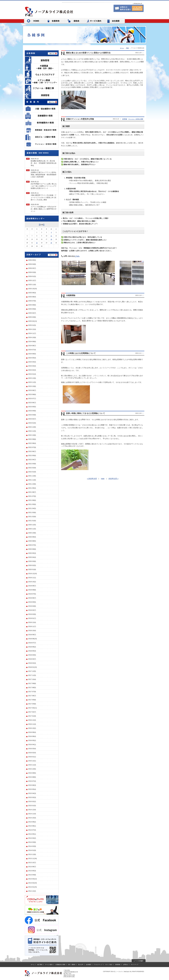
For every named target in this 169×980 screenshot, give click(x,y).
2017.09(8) (32, 683)
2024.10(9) (32, 337)
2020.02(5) (32, 565)
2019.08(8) (32, 590)
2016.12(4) (32, 720)
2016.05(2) (32, 740)
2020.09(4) (32, 537)
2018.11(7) (32, 626)
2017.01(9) (32, 716)
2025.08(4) (32, 297)
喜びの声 (81, 965)
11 (51, 236)
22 (37, 243)
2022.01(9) (32, 472)
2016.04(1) (32, 744)
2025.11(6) (32, 285)
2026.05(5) (32, 260)
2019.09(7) (32, 586)
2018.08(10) (33, 639)
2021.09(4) (32, 488)
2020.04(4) (32, 557)
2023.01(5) (32, 423)
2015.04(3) (32, 793)
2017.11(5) (32, 675)
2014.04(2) (32, 838)
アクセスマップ (98, 965)
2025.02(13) (33, 321)
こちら (77, 256)
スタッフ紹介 (109, 965)
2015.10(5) (32, 769)
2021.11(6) (32, 480)
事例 (127, 48)
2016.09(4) (32, 732)
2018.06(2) (32, 647)
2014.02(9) (32, 846)
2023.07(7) (32, 398)
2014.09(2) (32, 822)
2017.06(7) (32, 696)
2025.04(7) (32, 313)
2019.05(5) (32, 602)
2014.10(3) (32, 818)
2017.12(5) (32, 671)
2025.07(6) (32, 301)
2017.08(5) (32, 687)
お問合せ (125, 965)
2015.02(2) (32, 801)
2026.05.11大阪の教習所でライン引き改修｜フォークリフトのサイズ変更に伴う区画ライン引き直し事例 (44, 196)
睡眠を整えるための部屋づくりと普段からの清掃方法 (88, 53)
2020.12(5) (32, 525)
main (103, 479)
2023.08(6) (32, 394)
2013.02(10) (33, 883)
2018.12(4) (32, 622)
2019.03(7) (32, 610)
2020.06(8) (32, 549)
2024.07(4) (32, 350)
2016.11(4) (32, 724)
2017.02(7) (32, 712)
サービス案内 (49, 965)
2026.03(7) (32, 268)
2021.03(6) (32, 512)
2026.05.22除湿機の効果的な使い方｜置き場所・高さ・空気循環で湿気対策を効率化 (44, 162)
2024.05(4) (32, 358)
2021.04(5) (32, 508)
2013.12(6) (32, 854)
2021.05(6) (32, 504)
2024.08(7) (32, 346)
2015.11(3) (32, 765)
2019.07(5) (32, 594)
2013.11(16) (33, 858)
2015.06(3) (32, 785)
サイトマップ (134, 965)
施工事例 (40, 965)
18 (51, 239)
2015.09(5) (32, 773)
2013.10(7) (32, 863)
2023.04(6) (32, 411)
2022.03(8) (32, 464)
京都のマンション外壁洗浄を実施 (80, 119)
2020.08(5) (32, 541)
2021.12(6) (32, 476)
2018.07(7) (32, 643)
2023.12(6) (32, 378)
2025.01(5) (32, 325)
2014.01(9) (32, 850)
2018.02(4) (32, 663)
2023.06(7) (32, 403)
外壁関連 (125, 119)
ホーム (122, 48)
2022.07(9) (32, 447)
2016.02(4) (32, 753)
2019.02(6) (32, 614)
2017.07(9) (32, 692)
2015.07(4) (32, 781)
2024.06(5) (32, 354)
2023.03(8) (32, 415)
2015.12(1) (32, 761)
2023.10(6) (32, 386)
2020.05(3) (32, 553)
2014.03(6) (32, 842)
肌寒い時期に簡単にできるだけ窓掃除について (85, 413)
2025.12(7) (32, 280)
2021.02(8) (32, 517)
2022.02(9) (32, 468)
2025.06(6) (32, 305)
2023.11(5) (32, 382)
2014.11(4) (32, 814)
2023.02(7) (32, 419)
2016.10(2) (32, 728)
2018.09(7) (32, 635)
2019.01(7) (32, 618)
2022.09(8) (32, 439)
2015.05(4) (32, 789)
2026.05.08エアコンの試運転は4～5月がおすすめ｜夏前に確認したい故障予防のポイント (44, 208)
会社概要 (88, 965)
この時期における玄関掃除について (81, 353)
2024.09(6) (32, 341)
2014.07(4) (32, 830)
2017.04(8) (32, 704)
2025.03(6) (32, 317)
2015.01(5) (32, 806)
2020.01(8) (32, 569)
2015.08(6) (32, 777)
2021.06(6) (32, 500)
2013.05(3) (32, 871)
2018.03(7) (32, 659)
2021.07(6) (32, 496)
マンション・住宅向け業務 (136, 119)
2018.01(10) (33, 667)
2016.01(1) (32, 757)
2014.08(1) (32, 826)
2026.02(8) (32, 272)
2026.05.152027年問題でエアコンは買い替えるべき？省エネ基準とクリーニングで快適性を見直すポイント (44, 185)
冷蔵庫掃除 (71, 295)
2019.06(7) (32, 598)
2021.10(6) (32, 484)
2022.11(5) (32, 431)
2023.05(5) (32, 407)
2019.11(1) (32, 578)
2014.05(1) (32, 834)
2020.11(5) (32, 529)
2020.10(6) (32, 533)
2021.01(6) (32, 521)
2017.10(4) (32, 679)
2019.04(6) (32, 606)
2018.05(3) (32, 651)
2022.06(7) (32, 451)
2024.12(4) (32, 329)
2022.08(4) (32, 443)
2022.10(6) (32, 435)
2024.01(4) (32, 374)
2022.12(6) (32, 427)
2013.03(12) (33, 879)
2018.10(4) (32, 630)
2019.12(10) (33, 574)
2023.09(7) (32, 390)
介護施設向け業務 (60, 965)
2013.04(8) (32, 875)
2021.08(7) (32, 492)
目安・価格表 (72, 965)
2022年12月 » (113, 479)
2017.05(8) (32, 700)
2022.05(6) (32, 455)
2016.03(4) (32, 749)
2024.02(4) (32, 370)
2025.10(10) (33, 289)
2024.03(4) (32, 366)
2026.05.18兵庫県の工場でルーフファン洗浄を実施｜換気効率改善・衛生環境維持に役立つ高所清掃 (44, 174)
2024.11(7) (32, 333)
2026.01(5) (32, 276)
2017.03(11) (33, 708)
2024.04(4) (32, 362)
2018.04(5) (32, 655)
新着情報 (118, 965)
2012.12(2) (32, 891)
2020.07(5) (32, 545)
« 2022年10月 (92, 479)
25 (51, 243)
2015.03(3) (32, 797)
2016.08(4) (32, 736)
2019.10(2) (32, 582)
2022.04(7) (32, 460)
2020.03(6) (32, 561)
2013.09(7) (32, 867)
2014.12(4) (32, 810)
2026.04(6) (32, 264)
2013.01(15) (33, 887)
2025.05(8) (32, 309)
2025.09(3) (32, 293)
